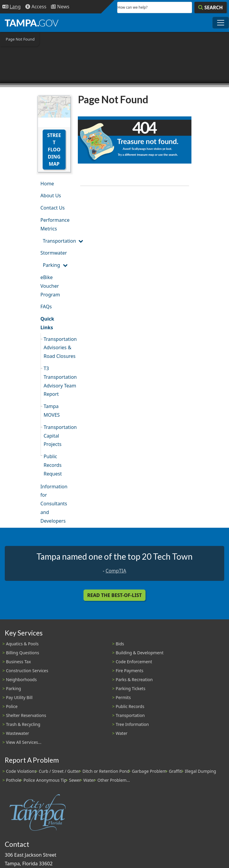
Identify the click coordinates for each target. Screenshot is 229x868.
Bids (120, 644)
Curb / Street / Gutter (59, 771)
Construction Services (27, 671)
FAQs (46, 307)
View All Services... (24, 742)
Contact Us (53, 208)
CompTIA (116, 571)
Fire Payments (130, 671)
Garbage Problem (149, 771)
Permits (123, 697)
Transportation (57, 241)
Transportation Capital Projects (57, 436)
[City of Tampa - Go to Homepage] (32, 23)
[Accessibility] (36, 7)
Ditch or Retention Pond (106, 771)
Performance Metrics (55, 224)
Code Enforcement (134, 662)
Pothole (14, 780)
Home (47, 184)
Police (12, 706)
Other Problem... (114, 780)
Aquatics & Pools (22, 644)
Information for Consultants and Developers (54, 504)
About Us (51, 196)
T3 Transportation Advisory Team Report (57, 381)
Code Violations (21, 771)
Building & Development (140, 653)
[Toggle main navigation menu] (221, 23)
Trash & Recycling (23, 724)
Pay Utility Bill (19, 697)
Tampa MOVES (52, 411)
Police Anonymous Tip (45, 780)
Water (122, 733)
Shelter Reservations (26, 715)
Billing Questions (23, 653)
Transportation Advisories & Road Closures (57, 348)
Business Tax (18, 662)
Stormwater (54, 253)
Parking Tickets (130, 688)
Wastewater (18, 733)
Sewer (75, 780)
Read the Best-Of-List (115, 595)
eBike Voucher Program (50, 286)
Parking (52, 265)
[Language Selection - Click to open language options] (11, 7)
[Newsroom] (60, 7)
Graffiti (175, 771)
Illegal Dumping (201, 771)
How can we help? (133, 7)
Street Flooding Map (54, 150)
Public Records (130, 706)
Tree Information (132, 724)
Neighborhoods (21, 680)
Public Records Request (53, 465)
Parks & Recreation (134, 680)
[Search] (211, 7)
